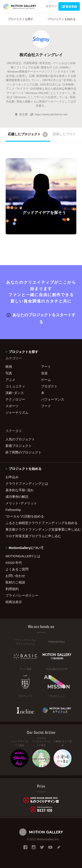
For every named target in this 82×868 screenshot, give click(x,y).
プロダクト (49, 386)
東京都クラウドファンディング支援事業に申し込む (41, 529)
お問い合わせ (15, 576)
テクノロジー (15, 399)
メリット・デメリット (21, 503)
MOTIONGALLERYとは (23, 556)
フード (46, 406)
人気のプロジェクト (20, 439)
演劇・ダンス (15, 393)
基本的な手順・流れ (20, 490)
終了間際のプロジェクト (24, 452)
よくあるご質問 (17, 569)
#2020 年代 (14, 562)
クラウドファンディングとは (27, 483)
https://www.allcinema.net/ (49, 114)
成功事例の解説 (17, 496)
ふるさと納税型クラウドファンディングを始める (41, 523)
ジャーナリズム (17, 412)
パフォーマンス (53, 399)
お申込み (12, 477)
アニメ (10, 380)
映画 (9, 366)
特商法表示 (14, 602)
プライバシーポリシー (22, 595)
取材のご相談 (15, 582)
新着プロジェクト (19, 446)
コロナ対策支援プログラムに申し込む (33, 536)
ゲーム (46, 380)
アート (46, 366)
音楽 (44, 373)
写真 (9, 373)
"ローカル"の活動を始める (25, 516)
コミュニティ (15, 386)
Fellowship (13, 510)
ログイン (51, 6)
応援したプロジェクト (28, 134)
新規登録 (69, 6)
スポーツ (12, 406)
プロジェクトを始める (61, 19)
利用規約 (12, 589)
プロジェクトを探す (20, 19)
